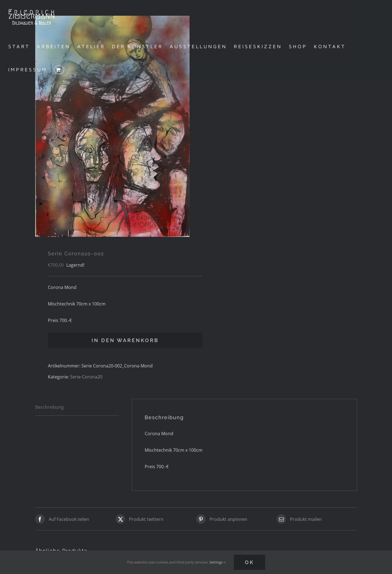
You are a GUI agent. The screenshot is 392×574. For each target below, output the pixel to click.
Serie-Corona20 (86, 377)
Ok (250, 562)
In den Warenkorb (125, 340)
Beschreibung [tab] (50, 407)
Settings (217, 562)
